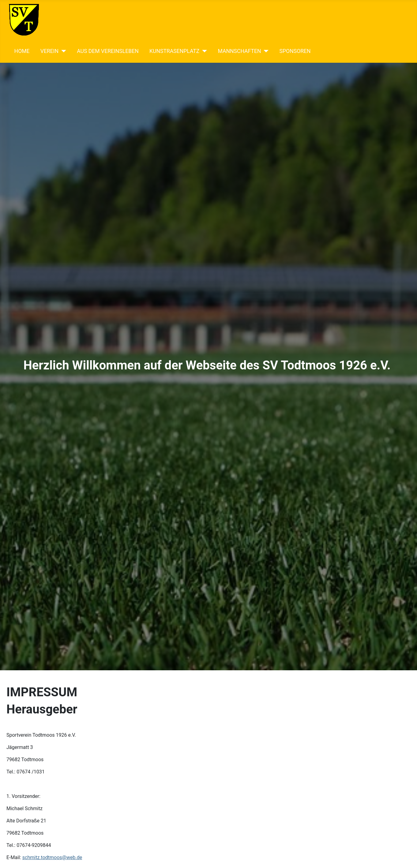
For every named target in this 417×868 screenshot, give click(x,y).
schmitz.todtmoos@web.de (52, 857)
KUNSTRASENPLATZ (174, 51)
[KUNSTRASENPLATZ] (203, 51)
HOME (22, 51)
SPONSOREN (295, 51)
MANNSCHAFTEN (239, 51)
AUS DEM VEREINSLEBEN (108, 51)
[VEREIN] (62, 51)
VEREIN (49, 51)
